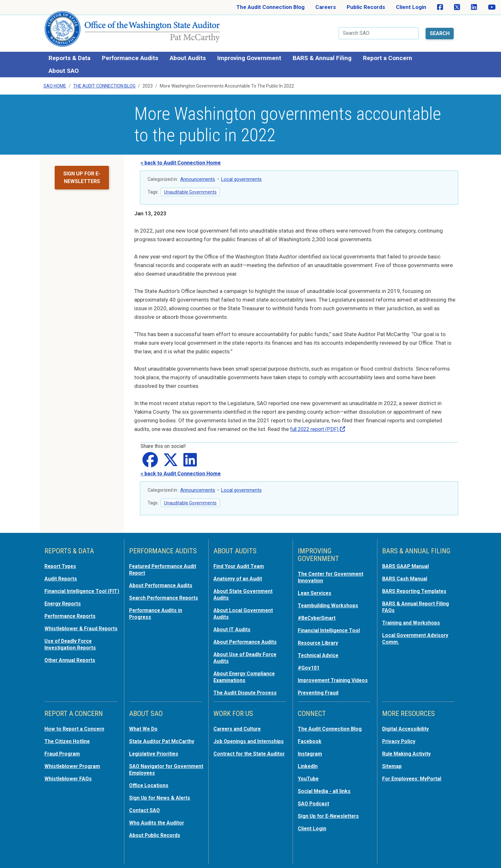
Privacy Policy (400, 741)
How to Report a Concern (76, 729)
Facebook (310, 741)
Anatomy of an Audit (239, 576)
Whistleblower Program (74, 765)
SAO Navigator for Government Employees (160, 769)
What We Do (144, 729)
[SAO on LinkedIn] (474, 7)
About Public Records (157, 833)
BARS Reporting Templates (416, 588)
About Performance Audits (163, 582)
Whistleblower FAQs (69, 778)
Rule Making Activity (408, 753)
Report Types (62, 564)
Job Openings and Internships (236, 744)
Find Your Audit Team (240, 564)
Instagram (311, 753)
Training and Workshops (412, 618)
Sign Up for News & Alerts (162, 796)
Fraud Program (63, 753)
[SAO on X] (457, 7)
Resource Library (320, 638)
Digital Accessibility (407, 729)
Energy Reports (64, 606)
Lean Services (316, 590)
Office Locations (150, 784)
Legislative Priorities (155, 753)
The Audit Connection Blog (270, 7)
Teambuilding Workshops (330, 602)
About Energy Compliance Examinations (246, 671)
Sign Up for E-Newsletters (331, 814)
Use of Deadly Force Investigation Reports (72, 652)
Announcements (198, 177)
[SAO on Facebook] (440, 7)
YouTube (309, 778)
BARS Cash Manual (406, 576)
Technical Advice (319, 650)
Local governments (241, 177)
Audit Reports (62, 576)
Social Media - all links (325, 790)
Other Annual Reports (72, 668)
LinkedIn (309, 765)
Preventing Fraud (320, 693)
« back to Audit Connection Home (181, 160)
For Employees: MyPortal (414, 778)
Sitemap (393, 765)
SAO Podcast (314, 802)
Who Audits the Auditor (158, 820)
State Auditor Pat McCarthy (164, 741)
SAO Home (55, 83)
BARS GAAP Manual (407, 564)
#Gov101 (309, 663)
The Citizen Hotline (69, 741)
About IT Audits (233, 625)
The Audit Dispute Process (247, 686)
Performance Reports (72, 618)
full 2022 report (320, 426)
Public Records (366, 7)
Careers (326, 7)
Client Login (411, 7)
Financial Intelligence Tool (331, 626)
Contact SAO (146, 808)
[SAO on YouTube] (492, 7)
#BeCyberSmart (318, 614)
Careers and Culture (239, 729)
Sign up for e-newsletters (82, 175)
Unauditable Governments (190, 189)
